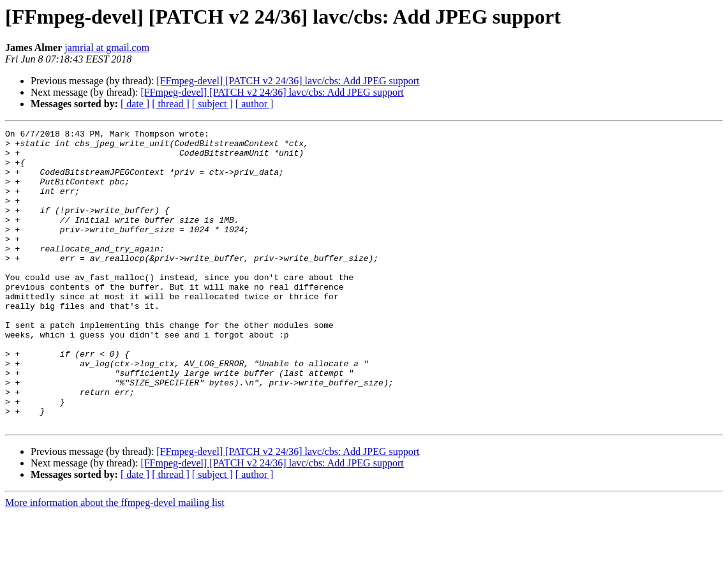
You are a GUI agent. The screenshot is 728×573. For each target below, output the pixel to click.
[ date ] (135, 104)
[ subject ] (212, 104)
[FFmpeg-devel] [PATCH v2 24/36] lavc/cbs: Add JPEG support (288, 81)
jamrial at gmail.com (107, 48)
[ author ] (255, 104)
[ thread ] (171, 104)
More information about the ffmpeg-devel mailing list (115, 562)
